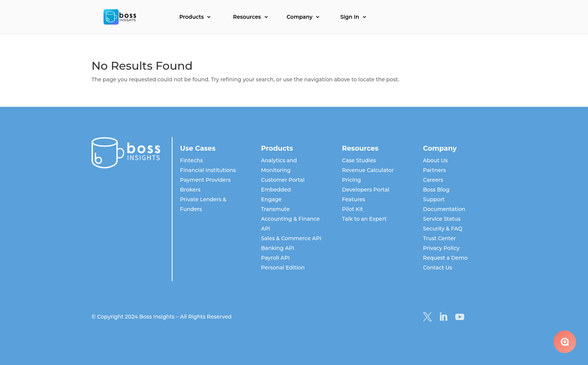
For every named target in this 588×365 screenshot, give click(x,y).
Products (191, 17)
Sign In (349, 17)
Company (299, 17)
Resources (247, 17)
